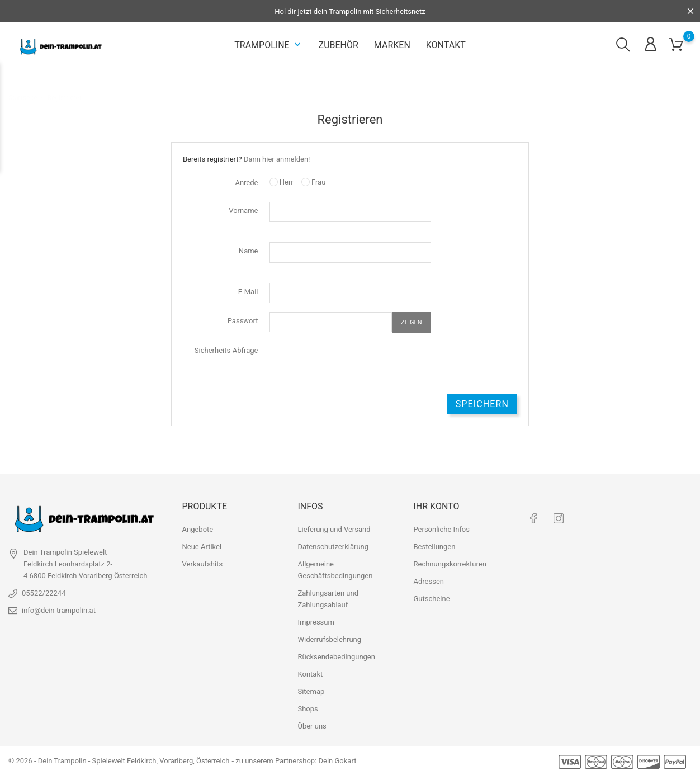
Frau (314, 182)
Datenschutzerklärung (333, 547)
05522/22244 (44, 593)
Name (249, 251)
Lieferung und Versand (334, 529)
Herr (282, 182)
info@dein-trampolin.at (59, 610)
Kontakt (446, 45)
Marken (392, 45)
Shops (308, 709)
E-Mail (248, 292)
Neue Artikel (202, 547)
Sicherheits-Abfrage (226, 350)
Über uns (312, 726)
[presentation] (354, 363)
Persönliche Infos (441, 529)
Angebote (198, 529)
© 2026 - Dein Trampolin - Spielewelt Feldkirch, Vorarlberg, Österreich (119, 761)
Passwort (243, 321)
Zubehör (339, 45)
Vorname (243, 211)
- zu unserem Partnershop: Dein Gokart (294, 761)
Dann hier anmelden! (277, 159)
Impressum (316, 622)
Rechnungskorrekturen (450, 564)
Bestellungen (434, 547)
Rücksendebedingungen (336, 657)
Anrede (246, 183)
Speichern (482, 404)
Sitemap (311, 691)
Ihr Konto (436, 506)
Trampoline (268, 45)
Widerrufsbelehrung (329, 639)
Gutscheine (431, 599)
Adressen (428, 581)
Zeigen (411, 322)
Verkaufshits (203, 564)
